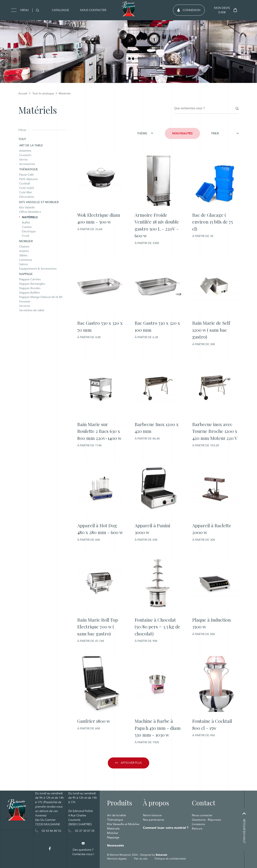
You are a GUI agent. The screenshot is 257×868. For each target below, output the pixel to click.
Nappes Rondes (30, 288)
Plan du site (141, 859)
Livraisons (198, 824)
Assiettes (25, 151)
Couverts (25, 155)
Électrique (29, 231)
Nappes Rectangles (32, 284)
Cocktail (25, 184)
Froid (25, 236)
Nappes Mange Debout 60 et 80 (41, 297)
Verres (23, 160)
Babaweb (162, 855)
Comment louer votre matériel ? (166, 828)
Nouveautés (182, 133)
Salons (23, 264)
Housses (25, 301)
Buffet (26, 223)
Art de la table (31, 145)
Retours (197, 829)
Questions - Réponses (206, 820)
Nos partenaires (154, 820)
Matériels (30, 217)
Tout (22, 139)
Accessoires (27, 164)
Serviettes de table (32, 310)
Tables (23, 255)
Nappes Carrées (30, 279)
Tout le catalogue (43, 93)
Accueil (23, 93)
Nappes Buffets (29, 293)
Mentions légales (117, 859)
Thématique (29, 169)
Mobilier (26, 241)
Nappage (26, 274)
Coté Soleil (26, 188)
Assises (24, 251)
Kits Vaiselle (27, 208)
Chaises (24, 247)
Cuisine (27, 227)
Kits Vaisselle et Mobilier (39, 202)
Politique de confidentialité (170, 859)
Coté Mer (26, 192)
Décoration (27, 197)
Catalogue (60, 10)
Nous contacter (93, 10)
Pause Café (26, 175)
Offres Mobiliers (30, 212)
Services (25, 306)
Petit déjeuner (29, 179)
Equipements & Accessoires (38, 269)
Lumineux (26, 260)
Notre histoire (152, 815)
